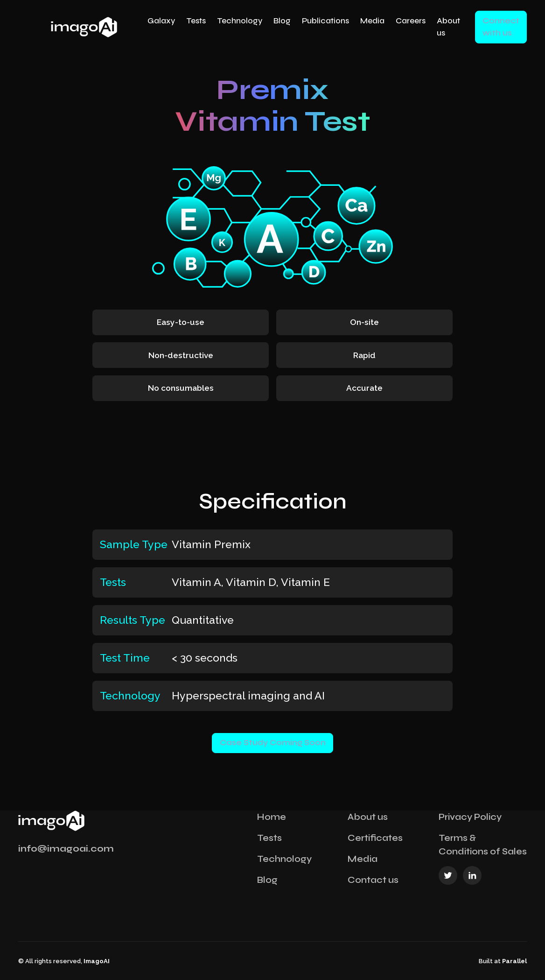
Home (272, 817)
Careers (411, 21)
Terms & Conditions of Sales (483, 845)
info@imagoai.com (66, 849)
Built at (503, 961)
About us (448, 27)
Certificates (375, 838)
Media (372, 21)
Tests (196, 21)
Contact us (373, 880)
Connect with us (501, 27)
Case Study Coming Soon (273, 743)
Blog (282, 21)
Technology (240, 21)
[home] (83, 27)
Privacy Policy (470, 817)
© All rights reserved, (64, 961)
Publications (325, 21)
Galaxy (161, 21)
